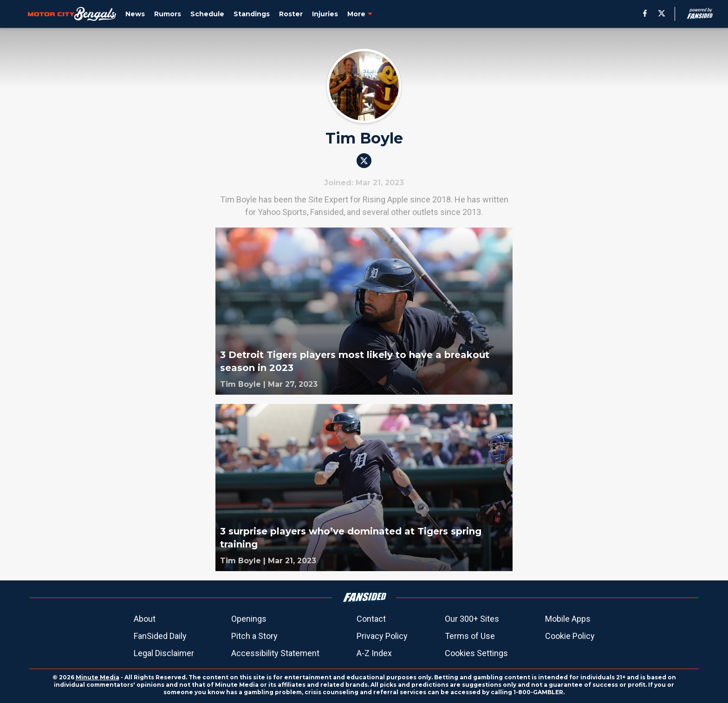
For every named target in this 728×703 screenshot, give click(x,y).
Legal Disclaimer (164, 653)
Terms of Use (470, 636)
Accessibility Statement (275, 653)
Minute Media (97, 677)
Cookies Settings (476, 653)
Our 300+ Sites (472, 619)
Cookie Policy (570, 636)
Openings (249, 619)
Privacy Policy (382, 636)
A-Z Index (374, 653)
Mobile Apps (568, 619)
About (145, 619)
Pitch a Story (254, 636)
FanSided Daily (160, 636)
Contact (371, 619)
